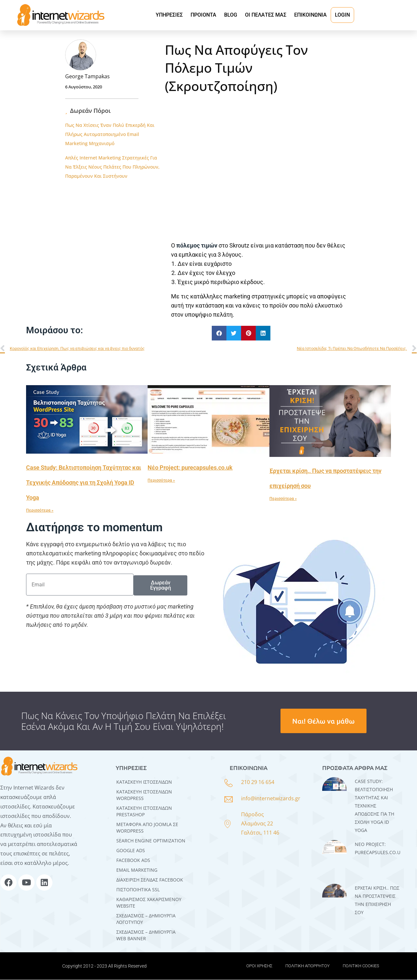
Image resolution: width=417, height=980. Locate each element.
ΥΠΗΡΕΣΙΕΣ (169, 15)
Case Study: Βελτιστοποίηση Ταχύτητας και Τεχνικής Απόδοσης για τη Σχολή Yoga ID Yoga (84, 483)
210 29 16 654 (258, 783)
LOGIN (342, 15)
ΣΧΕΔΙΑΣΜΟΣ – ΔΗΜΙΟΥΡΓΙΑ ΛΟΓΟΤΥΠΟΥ (146, 919)
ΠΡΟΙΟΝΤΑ (203, 15)
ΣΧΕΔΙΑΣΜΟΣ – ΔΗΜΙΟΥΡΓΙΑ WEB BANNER (146, 935)
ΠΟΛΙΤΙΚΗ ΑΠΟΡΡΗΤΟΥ (308, 966)
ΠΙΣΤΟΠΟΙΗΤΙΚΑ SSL (138, 890)
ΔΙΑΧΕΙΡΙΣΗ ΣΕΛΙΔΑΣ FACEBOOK (150, 880)
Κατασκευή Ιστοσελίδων (144, 782)
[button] (219, 333)
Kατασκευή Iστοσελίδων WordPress (144, 795)
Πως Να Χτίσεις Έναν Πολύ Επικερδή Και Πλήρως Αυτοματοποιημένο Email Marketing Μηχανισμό (110, 134)
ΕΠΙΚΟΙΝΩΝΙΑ (310, 15)
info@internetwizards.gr (271, 799)
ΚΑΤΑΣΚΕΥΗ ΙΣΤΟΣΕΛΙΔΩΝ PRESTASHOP (144, 812)
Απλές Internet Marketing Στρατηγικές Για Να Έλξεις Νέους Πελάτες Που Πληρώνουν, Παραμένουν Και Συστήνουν (112, 167)
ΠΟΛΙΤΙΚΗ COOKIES (361, 966)
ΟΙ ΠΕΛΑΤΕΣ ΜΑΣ (266, 15)
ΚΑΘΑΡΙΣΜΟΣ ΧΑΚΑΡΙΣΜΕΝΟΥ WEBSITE (149, 903)
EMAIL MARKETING (137, 870)
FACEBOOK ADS (133, 860)
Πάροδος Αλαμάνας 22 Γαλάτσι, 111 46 (260, 824)
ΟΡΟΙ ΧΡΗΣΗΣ (259, 966)
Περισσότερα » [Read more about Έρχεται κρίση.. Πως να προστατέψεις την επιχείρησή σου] (283, 499)
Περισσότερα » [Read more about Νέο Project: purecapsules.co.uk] (161, 481)
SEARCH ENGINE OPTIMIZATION (151, 841)
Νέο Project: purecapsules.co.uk (190, 468)
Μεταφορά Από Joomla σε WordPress (147, 828)
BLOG (231, 15)
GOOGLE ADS (131, 851)
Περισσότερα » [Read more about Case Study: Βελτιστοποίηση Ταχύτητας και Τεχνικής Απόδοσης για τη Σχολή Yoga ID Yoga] (40, 511)
